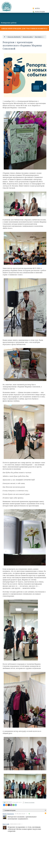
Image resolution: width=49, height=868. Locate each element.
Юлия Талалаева (8, 814)
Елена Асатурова (29, 802)
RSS (45, 813)
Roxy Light (6, 824)
